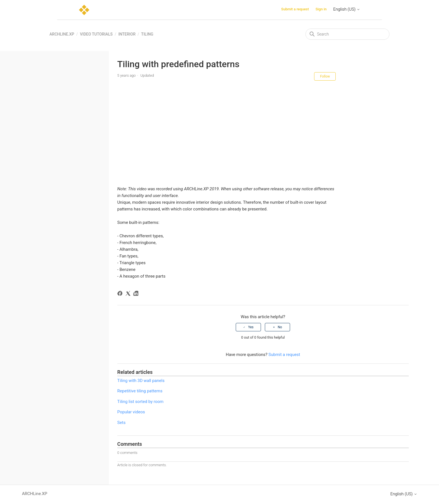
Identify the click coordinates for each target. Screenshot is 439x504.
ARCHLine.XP (62, 34)
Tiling (147, 34)
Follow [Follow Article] (325, 76)
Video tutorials (96, 34)
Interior (127, 34)
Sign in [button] (321, 9)
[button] (227, 206)
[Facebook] (121, 294)
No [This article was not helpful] (280, 327)
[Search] (347, 34)
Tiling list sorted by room (140, 402)
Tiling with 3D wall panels (141, 381)
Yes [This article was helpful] (251, 327)
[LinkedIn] (137, 294)
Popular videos (131, 412)
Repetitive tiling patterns (140, 391)
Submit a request (295, 9)
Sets (122, 423)
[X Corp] (129, 294)
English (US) (346, 9)
